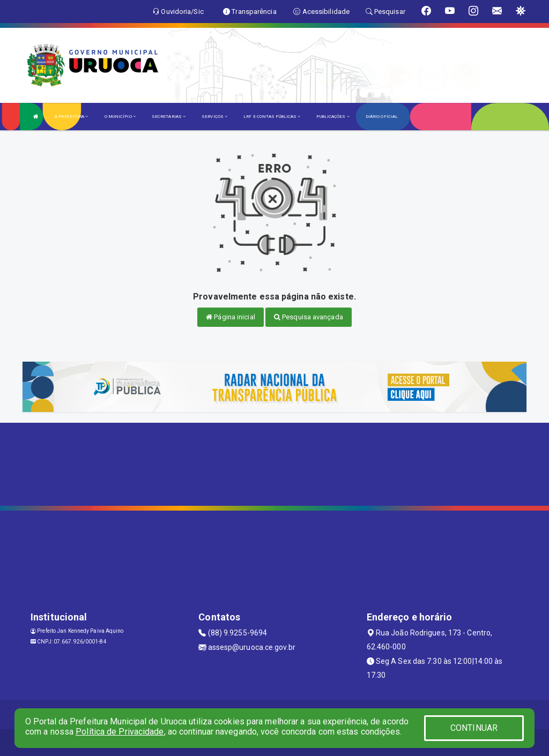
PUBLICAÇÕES (333, 117)
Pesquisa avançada (309, 317)
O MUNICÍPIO (120, 117)
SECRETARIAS (169, 117)
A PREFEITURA (71, 117)
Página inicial (231, 317)
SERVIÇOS (214, 117)
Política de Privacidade (120, 732)
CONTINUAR (474, 728)
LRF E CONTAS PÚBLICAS (272, 117)
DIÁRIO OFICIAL (382, 117)
